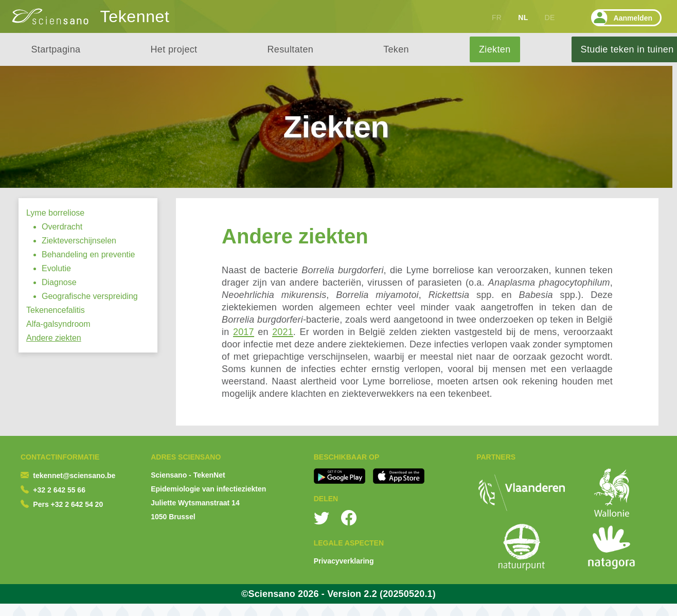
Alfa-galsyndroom (58, 324)
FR (497, 17)
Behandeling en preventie (88, 254)
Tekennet (135, 16)
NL (523, 17)
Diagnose (59, 282)
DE (550, 17)
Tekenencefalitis (56, 310)
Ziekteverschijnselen (79, 241)
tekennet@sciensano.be (74, 476)
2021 (283, 332)
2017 (244, 332)
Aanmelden (622, 18)
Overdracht (62, 227)
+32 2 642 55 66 (59, 490)
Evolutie (56, 268)
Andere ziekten (54, 338)
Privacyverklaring (344, 561)
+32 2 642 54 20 (77, 504)
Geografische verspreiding (90, 296)
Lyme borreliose (55, 213)
